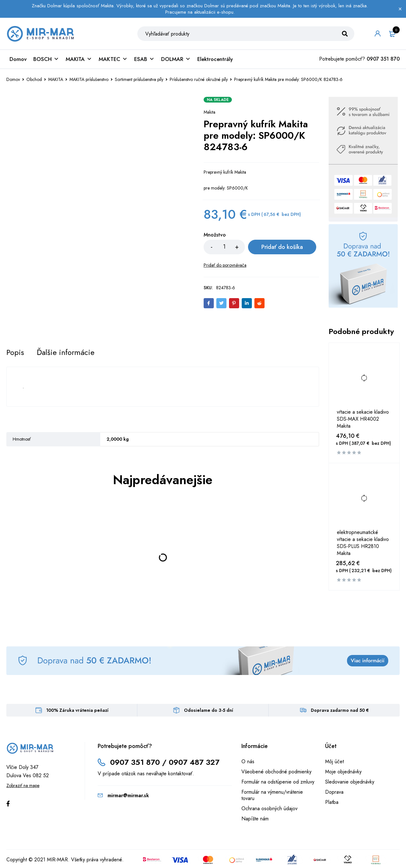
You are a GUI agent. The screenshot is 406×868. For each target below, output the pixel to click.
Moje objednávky (343, 772)
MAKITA (79, 59)
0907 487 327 (194, 762)
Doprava (334, 792)
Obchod (34, 79)
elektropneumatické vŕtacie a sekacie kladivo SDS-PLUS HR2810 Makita (363, 543)
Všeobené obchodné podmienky (276, 772)
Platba (332, 802)
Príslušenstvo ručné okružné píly (199, 79)
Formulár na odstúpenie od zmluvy (278, 782)
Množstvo (215, 235)
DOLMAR (176, 59)
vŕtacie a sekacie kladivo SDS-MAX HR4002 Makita (363, 419)
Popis (15, 352)
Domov (18, 59)
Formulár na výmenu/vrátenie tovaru (272, 795)
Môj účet (334, 761)
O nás (248, 761)
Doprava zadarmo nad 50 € (340, 710)
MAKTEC (113, 59)
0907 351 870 (383, 59)
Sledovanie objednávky (350, 782)
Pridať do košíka (282, 247)
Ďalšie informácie (66, 352)
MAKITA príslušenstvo (89, 79)
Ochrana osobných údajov (269, 808)
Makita (210, 112)
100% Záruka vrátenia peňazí (77, 710)
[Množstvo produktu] (224, 247)
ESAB (144, 59)
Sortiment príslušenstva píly (139, 79)
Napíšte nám (255, 819)
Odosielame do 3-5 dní (209, 710)
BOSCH (46, 59)
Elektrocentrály (215, 59)
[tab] (15, 352)
